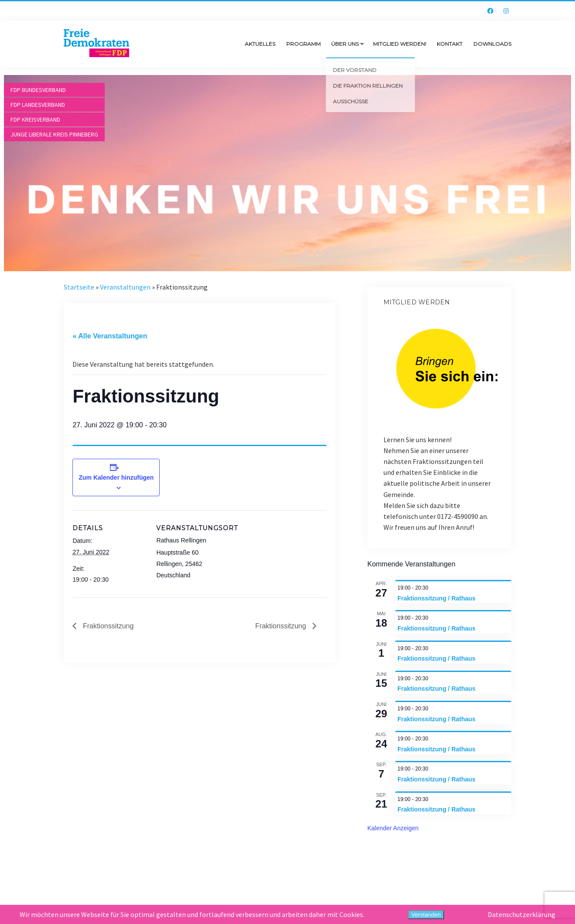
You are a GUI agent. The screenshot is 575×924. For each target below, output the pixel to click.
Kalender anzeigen (393, 828)
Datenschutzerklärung (522, 914)
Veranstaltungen (125, 287)
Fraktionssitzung (107, 626)
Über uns (345, 44)
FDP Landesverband (38, 105)
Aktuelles (260, 44)
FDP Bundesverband (38, 90)
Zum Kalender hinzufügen (116, 477)
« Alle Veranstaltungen (110, 336)
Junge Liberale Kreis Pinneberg (54, 134)
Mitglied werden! (400, 44)
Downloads (492, 44)
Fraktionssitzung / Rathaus (436, 598)
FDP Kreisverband (35, 119)
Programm (303, 44)
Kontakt (450, 44)
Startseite (79, 287)
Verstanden (426, 915)
